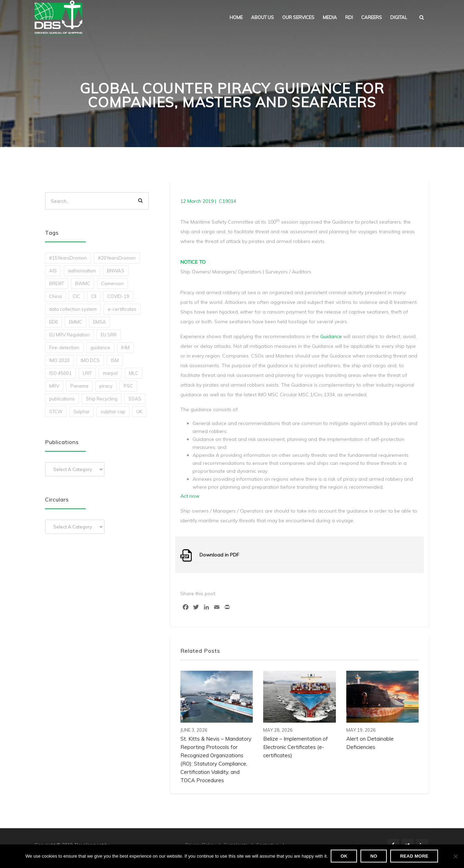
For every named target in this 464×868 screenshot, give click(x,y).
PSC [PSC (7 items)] (128, 386)
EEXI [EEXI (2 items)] (53, 322)
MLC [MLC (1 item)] (133, 373)
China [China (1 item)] (55, 296)
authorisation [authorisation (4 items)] (82, 271)
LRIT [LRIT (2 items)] (87, 373)
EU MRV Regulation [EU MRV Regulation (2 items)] (69, 335)
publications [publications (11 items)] (62, 399)
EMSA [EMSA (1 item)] (100, 322)
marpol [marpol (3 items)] (110, 373)
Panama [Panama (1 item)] (79, 386)
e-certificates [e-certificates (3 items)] (122, 309)
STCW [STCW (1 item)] (56, 412)
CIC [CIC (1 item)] (76, 296)
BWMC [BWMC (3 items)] (83, 283)
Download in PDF (219, 555)
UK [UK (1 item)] (139, 412)
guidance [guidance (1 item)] (100, 347)
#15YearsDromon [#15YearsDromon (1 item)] (68, 258)
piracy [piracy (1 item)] (106, 386)
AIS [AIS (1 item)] (53, 271)
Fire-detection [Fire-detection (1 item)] (64, 347)
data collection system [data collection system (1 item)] (73, 309)
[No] (455, 857)
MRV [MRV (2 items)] (54, 386)
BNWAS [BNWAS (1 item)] (116, 271)
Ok (345, 856)
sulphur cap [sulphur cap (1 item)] (113, 412)
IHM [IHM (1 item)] (125, 347)
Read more (415, 856)
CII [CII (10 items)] (94, 296)
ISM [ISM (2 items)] (115, 360)
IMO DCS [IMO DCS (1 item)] (90, 360)
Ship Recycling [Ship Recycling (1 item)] (102, 399)
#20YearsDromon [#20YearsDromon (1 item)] (117, 258)
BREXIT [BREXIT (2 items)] (57, 283)
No (374, 856)
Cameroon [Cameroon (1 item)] (112, 283)
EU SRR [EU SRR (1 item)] (109, 335)
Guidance (331, 336)
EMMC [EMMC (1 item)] (75, 322)
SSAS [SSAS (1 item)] (135, 399)
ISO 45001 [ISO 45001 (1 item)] (60, 373)
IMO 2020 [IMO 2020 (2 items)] (59, 360)
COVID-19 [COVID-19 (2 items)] (118, 296)
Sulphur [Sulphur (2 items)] (82, 412)
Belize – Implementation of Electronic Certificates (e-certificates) (296, 747)
